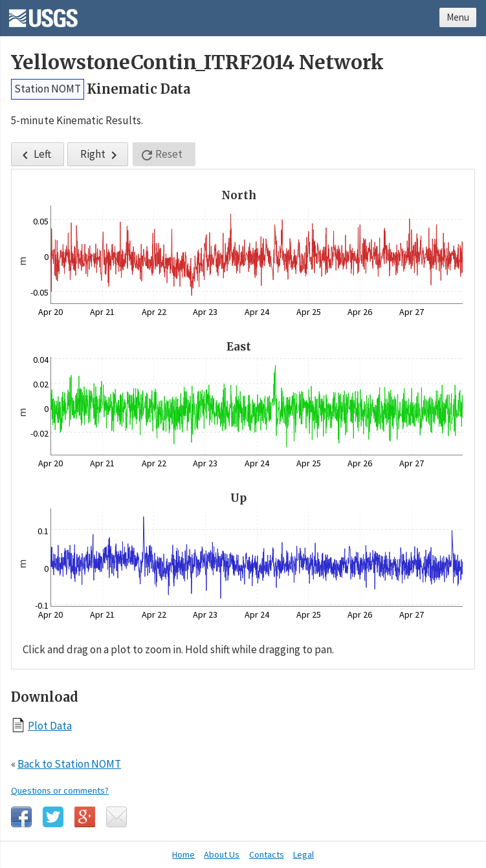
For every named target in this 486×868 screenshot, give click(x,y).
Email (116, 817)
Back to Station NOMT (69, 764)
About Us (222, 854)
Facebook (21, 817)
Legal (304, 854)
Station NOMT (48, 89)
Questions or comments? (60, 790)
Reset (161, 155)
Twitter (53, 817)
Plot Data (50, 725)
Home (183, 854)
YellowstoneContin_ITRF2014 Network (197, 62)
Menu (458, 17)
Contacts (267, 854)
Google (85, 817)
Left (34, 155)
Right (101, 155)
